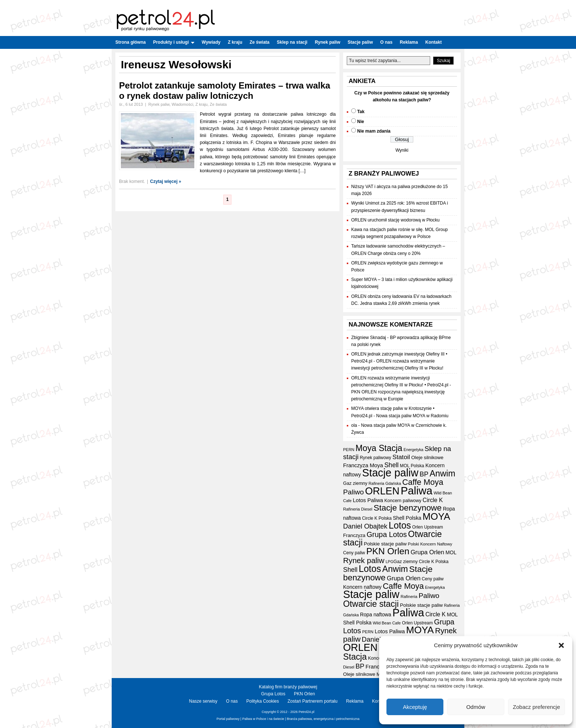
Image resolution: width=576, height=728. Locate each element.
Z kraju (235, 42)
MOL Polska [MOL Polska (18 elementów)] (412, 466)
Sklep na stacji (292, 42)
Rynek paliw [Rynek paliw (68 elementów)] (364, 560)
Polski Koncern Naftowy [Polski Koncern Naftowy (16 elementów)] (430, 544)
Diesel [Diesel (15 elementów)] (367, 509)
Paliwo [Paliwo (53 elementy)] (353, 492)
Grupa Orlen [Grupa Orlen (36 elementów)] (428, 552)
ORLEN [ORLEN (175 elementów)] (382, 491)
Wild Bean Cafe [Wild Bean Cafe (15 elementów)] (387, 623)
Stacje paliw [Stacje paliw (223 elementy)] (390, 473)
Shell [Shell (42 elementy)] (391, 465)
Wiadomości (182, 104)
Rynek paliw (327, 42)
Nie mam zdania (374, 131)
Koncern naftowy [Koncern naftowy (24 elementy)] (362, 587)
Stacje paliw (360, 42)
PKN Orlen (304, 694)
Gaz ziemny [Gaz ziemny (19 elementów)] (355, 483)
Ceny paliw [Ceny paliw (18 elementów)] (354, 553)
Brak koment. (132, 181)
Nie (361, 122)
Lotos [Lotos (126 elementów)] (400, 525)
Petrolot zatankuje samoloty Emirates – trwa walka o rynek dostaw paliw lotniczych (225, 91)
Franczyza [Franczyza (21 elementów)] (354, 535)
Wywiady (211, 42)
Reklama (409, 42)
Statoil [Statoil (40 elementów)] (401, 457)
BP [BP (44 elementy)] (424, 474)
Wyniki (402, 150)
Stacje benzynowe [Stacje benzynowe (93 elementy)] (408, 508)
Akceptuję (415, 707)
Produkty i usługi (174, 42)
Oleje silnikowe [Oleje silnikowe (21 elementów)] (428, 457)
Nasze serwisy (203, 701)
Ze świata (260, 42)
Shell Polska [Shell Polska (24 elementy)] (407, 518)
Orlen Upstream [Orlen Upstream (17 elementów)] (428, 527)
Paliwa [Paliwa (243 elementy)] (417, 491)
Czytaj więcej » (166, 181)
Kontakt (434, 42)
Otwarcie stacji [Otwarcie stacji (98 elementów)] (371, 604)
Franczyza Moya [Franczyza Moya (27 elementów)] (363, 465)
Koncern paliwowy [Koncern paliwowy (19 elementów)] (403, 501)
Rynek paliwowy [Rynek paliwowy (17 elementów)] (376, 458)
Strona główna (131, 42)
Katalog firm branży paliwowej (288, 687)
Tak (361, 112)
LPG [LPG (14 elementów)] (390, 562)
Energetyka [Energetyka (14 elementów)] (414, 450)
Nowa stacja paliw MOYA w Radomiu (412, 416)
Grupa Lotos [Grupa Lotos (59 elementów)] (387, 534)
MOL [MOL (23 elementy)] (451, 553)
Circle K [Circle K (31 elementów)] (433, 500)
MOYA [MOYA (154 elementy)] (436, 516)
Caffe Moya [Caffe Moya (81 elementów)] (423, 482)
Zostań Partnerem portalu (313, 701)
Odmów (476, 707)
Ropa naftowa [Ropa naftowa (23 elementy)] (376, 615)
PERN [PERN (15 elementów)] (349, 450)
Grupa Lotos (273, 694)
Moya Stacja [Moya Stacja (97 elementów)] (379, 448)
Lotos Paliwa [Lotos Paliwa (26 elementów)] (368, 500)
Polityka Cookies (263, 701)
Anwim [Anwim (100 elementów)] (443, 473)
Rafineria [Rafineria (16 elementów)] (352, 509)
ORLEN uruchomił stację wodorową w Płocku (395, 220)
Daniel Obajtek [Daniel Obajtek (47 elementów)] (365, 526)
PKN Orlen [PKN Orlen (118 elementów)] (388, 551)
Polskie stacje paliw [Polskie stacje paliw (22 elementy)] (385, 544)
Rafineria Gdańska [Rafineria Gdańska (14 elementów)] (385, 483)
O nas (386, 42)
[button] (561, 645)
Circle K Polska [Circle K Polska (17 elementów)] (377, 518)
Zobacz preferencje (536, 707)
